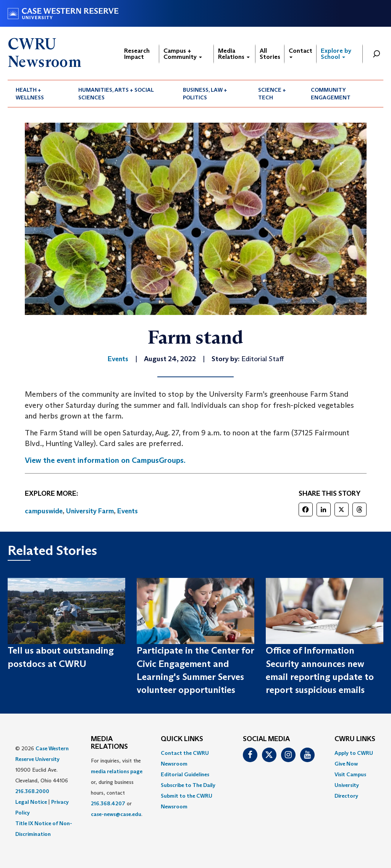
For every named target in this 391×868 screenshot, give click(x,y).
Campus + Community (183, 54)
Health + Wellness (30, 94)
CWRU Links (355, 739)
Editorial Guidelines (185, 774)
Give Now (346, 764)
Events (128, 511)
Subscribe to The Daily (188, 785)
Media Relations (234, 54)
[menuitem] (39, 94)
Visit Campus (350, 774)
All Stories (270, 54)
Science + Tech (272, 94)
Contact (301, 53)
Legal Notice (31, 802)
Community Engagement (331, 94)
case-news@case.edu (116, 814)
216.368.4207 (108, 803)
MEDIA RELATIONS (109, 743)
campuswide (44, 511)
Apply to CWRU (354, 753)
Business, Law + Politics (205, 94)
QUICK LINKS (182, 739)
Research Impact (137, 54)
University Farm (90, 511)
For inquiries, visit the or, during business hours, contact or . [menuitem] (117, 787)
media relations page (117, 771)
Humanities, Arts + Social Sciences (116, 94)
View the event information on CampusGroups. (105, 460)
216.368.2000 (32, 791)
